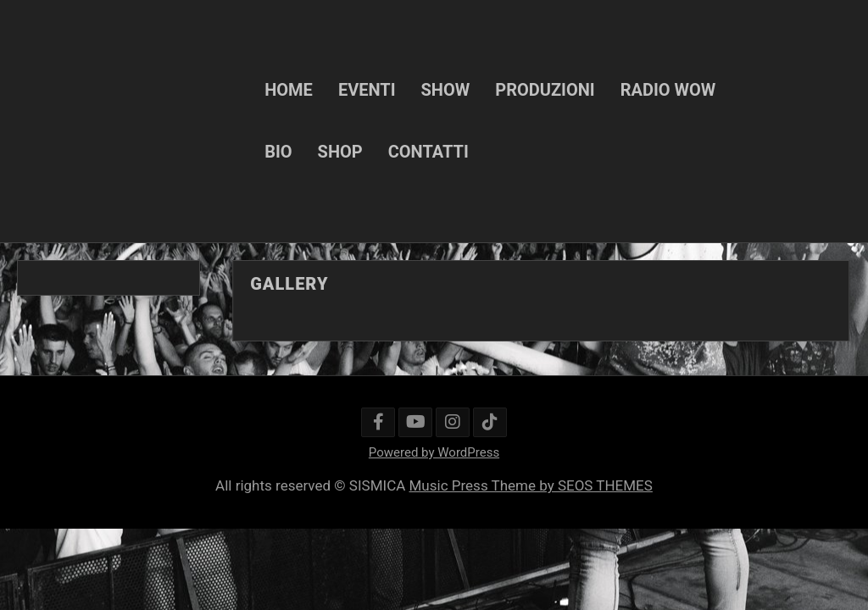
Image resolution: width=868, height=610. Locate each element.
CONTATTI (428, 152)
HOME (289, 90)
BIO (278, 152)
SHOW (446, 90)
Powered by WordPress (434, 452)
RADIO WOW (668, 90)
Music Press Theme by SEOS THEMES (531, 485)
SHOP (340, 152)
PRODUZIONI (545, 90)
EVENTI (367, 90)
